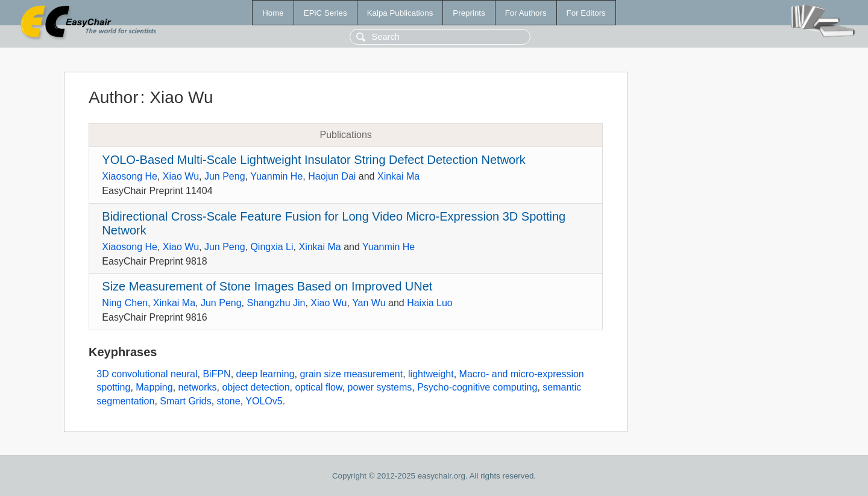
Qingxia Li (272, 247)
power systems (380, 387)
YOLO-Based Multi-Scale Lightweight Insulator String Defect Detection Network (314, 160)
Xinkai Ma (398, 176)
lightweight (431, 374)
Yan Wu (369, 303)
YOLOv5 (264, 401)
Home (273, 13)
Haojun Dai (332, 176)
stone (229, 401)
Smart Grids (185, 401)
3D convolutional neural (147, 374)
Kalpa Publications (400, 13)
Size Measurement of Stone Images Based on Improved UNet (267, 286)
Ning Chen (125, 303)
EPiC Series (325, 13)
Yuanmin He (276, 176)
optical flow (318, 387)
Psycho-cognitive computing (477, 387)
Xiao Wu (181, 176)
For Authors (526, 13)
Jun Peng (225, 176)
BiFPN (216, 374)
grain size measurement (351, 374)
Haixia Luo (430, 303)
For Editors (586, 13)
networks (198, 387)
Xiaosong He (130, 176)
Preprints (469, 13)
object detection (256, 387)
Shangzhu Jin (276, 303)
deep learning (266, 374)
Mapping (154, 387)
